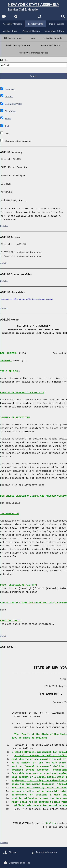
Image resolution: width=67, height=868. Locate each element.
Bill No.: (4, 61)
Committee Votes (13, 104)
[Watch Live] (4, 17)
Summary (10, 90)
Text (7, 127)
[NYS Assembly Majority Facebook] (16, 17)
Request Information (44, 852)
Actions (9, 97)
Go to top (4, 227)
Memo (8, 119)
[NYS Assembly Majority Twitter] (28, 17)
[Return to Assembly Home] (33, 7)
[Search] (63, 17)
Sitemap (10, 852)
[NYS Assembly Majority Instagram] (39, 17)
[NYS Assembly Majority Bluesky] (51, 17)
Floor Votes (11, 112)
